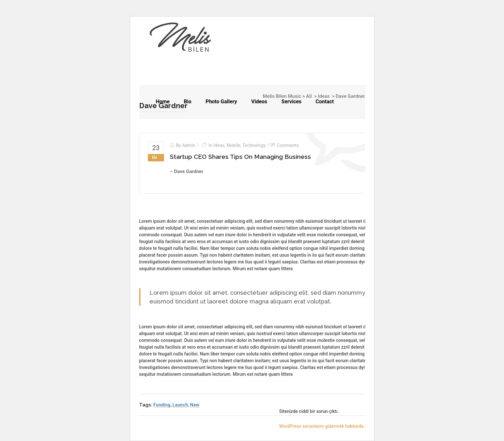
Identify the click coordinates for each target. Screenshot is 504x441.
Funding (162, 405)
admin (189, 145)
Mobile (234, 145)
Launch (180, 405)
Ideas (219, 145)
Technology (254, 145)
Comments (288, 145)
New (195, 405)
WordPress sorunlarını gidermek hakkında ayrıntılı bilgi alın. (339, 426)
